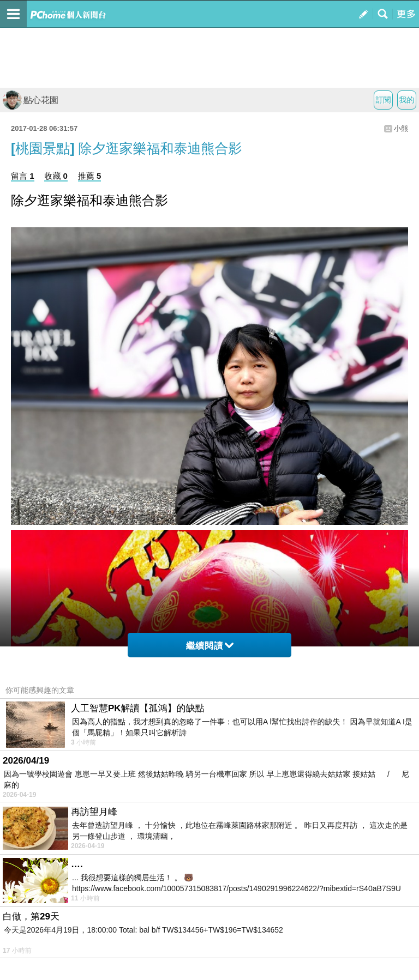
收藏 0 (56, 176)
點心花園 (31, 100)
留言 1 (23, 176)
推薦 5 (90, 176)
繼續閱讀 (210, 646)
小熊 (401, 128)
